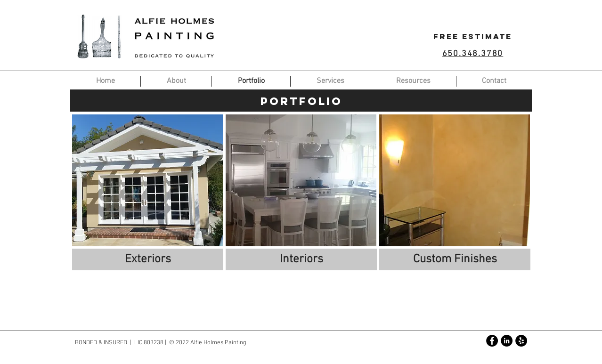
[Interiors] (301, 259)
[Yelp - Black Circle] (521, 341)
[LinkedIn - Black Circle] (507, 341)
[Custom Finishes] (455, 259)
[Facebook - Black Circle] (492, 341)
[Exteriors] (148, 259)
